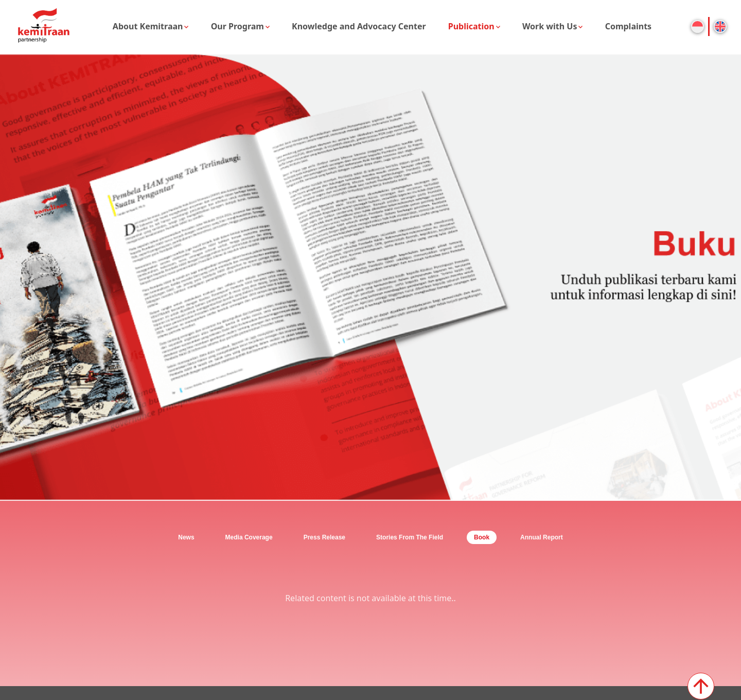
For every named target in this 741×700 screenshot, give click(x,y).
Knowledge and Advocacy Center (359, 26)
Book (482, 537)
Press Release (324, 537)
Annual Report (542, 537)
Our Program (237, 26)
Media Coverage (249, 537)
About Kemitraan (148, 26)
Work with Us (550, 26)
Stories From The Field (410, 537)
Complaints (629, 26)
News (186, 537)
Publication (471, 26)
